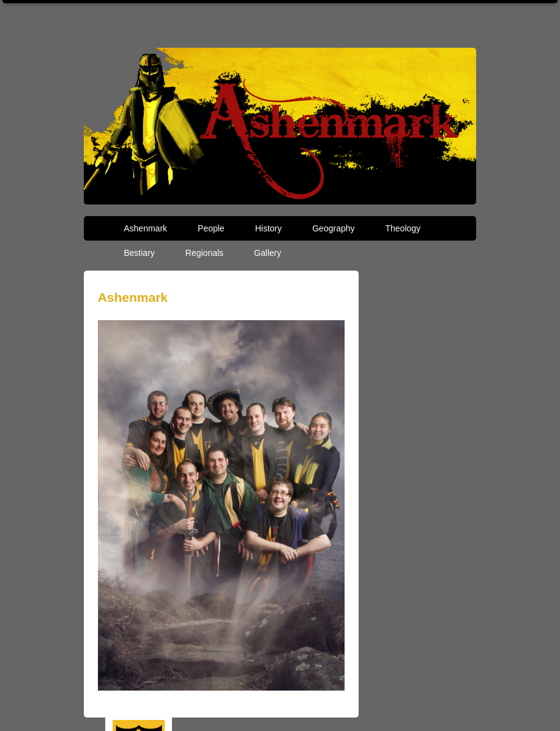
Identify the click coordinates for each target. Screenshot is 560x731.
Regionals (204, 253)
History (269, 228)
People (211, 228)
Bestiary (139, 253)
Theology (403, 228)
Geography (333, 228)
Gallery (267, 253)
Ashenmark (145, 228)
